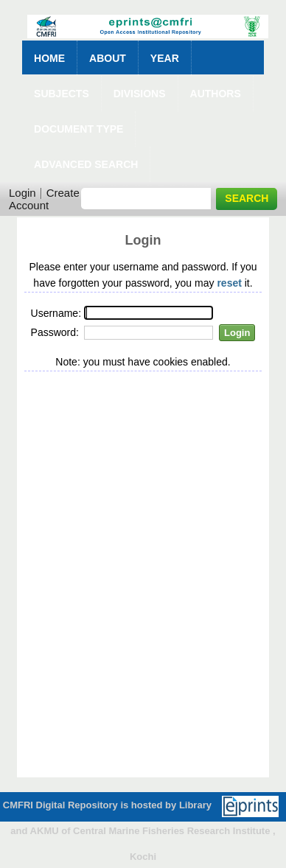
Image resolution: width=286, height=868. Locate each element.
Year (165, 58)
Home (49, 58)
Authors (216, 94)
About (108, 58)
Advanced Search (86, 164)
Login (22, 193)
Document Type (79, 129)
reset (229, 283)
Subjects (62, 94)
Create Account (44, 199)
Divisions (140, 94)
